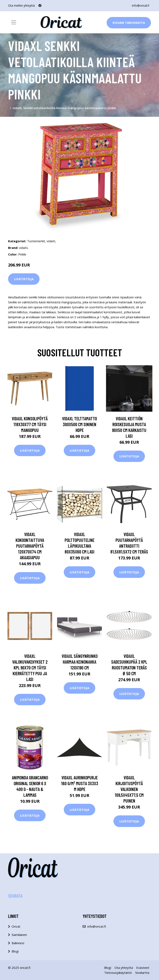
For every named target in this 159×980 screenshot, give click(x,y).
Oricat (16, 926)
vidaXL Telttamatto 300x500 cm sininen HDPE (79, 424)
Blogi (15, 951)
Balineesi (18, 943)
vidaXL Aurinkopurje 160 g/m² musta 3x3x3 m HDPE (80, 783)
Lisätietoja (24, 279)
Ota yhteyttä (124, 968)
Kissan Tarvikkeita (129, 23)
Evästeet (143, 968)
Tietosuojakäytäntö (118, 973)
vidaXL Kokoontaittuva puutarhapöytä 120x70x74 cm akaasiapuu (30, 546)
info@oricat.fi (140, 5)
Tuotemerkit (36, 241)
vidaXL (51, 241)
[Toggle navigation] (14, 22)
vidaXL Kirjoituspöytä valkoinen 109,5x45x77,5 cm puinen (129, 789)
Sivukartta (142, 973)
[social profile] (40, 6)
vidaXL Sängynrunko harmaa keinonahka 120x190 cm (80, 662)
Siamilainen (19, 935)
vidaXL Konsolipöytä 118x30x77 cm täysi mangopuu (30, 424)
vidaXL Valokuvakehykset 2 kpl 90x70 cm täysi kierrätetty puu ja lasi (30, 668)
